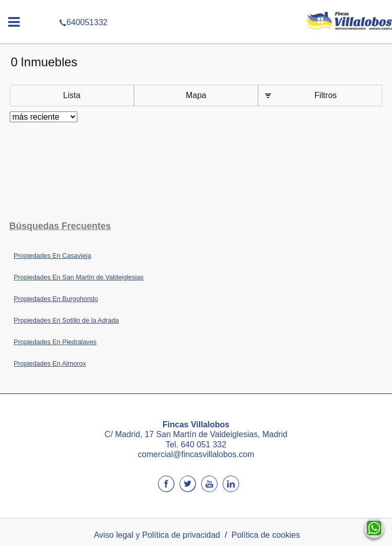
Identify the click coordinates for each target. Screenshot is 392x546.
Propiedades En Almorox (50, 363)
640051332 (196, 7)
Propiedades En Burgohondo (56, 299)
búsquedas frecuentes (60, 226)
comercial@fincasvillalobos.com (196, 454)
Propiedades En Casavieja (53, 256)
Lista (72, 95)
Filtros (326, 95)
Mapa (196, 95)
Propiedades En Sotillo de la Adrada (66, 320)
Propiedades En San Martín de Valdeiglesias (79, 277)
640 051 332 (203, 445)
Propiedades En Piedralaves (55, 342)
